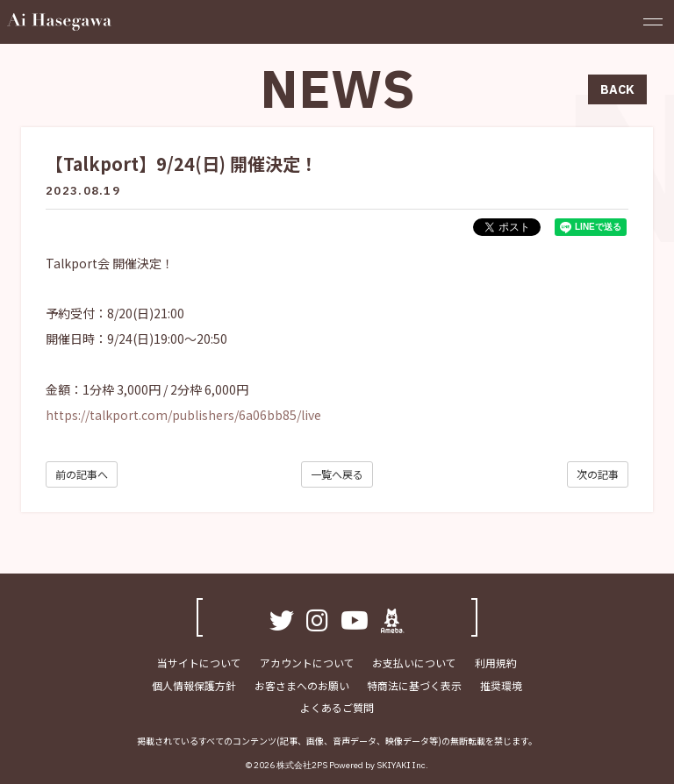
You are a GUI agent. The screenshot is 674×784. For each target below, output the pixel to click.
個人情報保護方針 (195, 684)
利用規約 (495, 663)
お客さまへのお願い (302, 684)
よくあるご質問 (337, 707)
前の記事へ (82, 474)
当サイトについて (200, 663)
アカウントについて (307, 663)
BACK (617, 89)
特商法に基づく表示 (414, 684)
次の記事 (598, 474)
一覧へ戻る (337, 474)
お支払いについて (414, 663)
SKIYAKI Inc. (402, 765)
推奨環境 (500, 684)
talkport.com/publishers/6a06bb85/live (205, 415)
